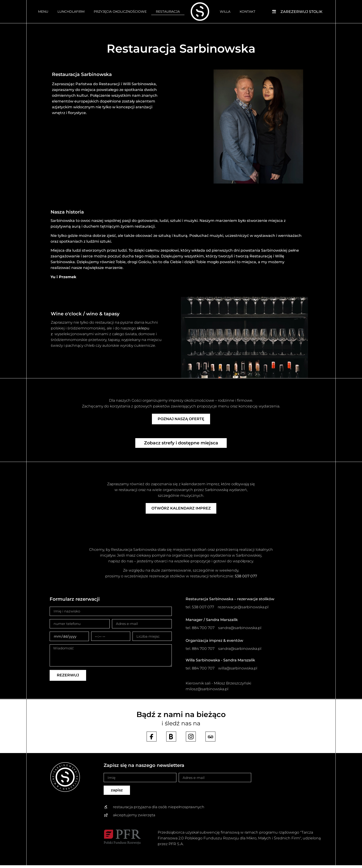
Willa (225, 12)
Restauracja (168, 12)
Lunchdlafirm (71, 12)
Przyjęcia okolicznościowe (120, 12)
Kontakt (247, 12)
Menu (43, 12)
